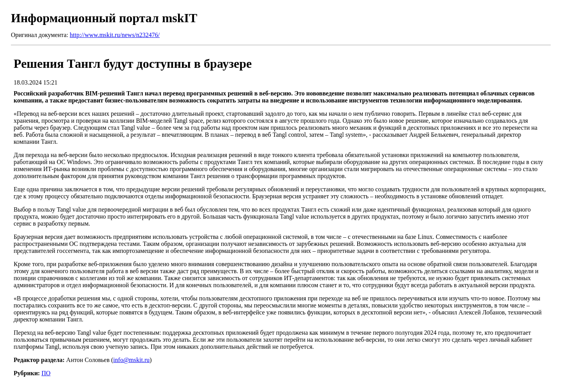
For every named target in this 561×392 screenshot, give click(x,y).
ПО (46, 373)
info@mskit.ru (131, 360)
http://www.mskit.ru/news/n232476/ (115, 35)
